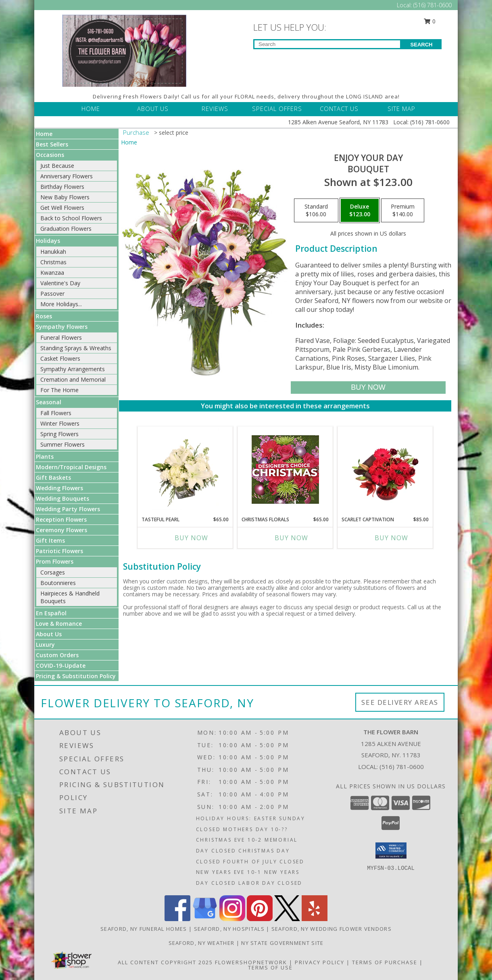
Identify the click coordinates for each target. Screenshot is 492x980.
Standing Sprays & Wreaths (76, 348)
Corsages (53, 572)
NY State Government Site (282, 943)
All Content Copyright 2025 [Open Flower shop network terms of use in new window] (165, 962)
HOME (91, 109)
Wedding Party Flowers (68, 509)
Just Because (57, 166)
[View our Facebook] (177, 919)
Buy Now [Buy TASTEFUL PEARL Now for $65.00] (191, 538)
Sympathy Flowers (62, 327)
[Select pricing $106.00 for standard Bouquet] (316, 211)
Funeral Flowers (61, 337)
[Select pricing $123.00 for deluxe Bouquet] (360, 211)
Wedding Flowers (59, 488)
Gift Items (50, 540)
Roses (44, 316)
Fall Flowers (56, 413)
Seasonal (49, 402)
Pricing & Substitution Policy (76, 676)
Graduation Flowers (66, 229)
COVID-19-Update (61, 666)
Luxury (45, 645)
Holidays (48, 241)
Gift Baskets (53, 477)
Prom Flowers (55, 561)
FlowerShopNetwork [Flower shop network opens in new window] (251, 962)
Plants (45, 457)
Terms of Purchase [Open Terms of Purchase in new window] (385, 962)
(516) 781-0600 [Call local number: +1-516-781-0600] (402, 767)
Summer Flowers (63, 444)
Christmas (53, 262)
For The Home (59, 390)
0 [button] (430, 21)
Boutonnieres (58, 583)
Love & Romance (59, 624)
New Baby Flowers (65, 197)
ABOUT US (153, 109)
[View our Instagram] (232, 919)
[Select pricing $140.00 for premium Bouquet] (403, 211)
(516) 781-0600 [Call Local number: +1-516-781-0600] (433, 5)
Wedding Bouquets (63, 498)
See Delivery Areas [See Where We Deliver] (400, 702)
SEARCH (422, 45)
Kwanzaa (52, 273)
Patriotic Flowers (59, 551)
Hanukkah (53, 252)
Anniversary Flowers (67, 176)
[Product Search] (327, 44)
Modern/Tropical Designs (71, 467)
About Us (49, 634)
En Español (51, 613)
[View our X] (287, 919)
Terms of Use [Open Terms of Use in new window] (270, 967)
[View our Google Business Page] (205, 919)
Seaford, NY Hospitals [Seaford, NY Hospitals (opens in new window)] (229, 929)
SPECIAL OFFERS (277, 109)
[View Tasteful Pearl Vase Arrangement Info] (185, 469)
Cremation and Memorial (73, 379)
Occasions (50, 155)
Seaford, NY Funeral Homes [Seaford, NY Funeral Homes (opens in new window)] (144, 929)
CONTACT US (339, 109)
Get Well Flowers (62, 208)
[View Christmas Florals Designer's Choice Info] (285, 469)
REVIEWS (215, 109)
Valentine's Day (60, 283)
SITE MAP (401, 109)
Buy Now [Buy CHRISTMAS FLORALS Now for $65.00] (291, 538)
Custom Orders (57, 655)
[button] (391, 850)
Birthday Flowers (62, 187)
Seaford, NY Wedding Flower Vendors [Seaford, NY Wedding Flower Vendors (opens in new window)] (331, 929)
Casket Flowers (60, 358)
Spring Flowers (59, 434)
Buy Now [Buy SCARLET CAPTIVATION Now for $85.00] (391, 538)
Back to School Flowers (71, 218)
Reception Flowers (61, 519)
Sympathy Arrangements (73, 369)
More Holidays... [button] (61, 304)
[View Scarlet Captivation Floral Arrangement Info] (385, 469)
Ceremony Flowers (61, 530)
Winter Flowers (60, 423)
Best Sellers (52, 144)
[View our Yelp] (315, 919)
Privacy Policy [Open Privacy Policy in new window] (320, 962)
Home (44, 134)
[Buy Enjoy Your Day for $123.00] (368, 388)
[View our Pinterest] (260, 919)
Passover (52, 294)
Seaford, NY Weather (202, 943)
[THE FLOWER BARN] (124, 50)
